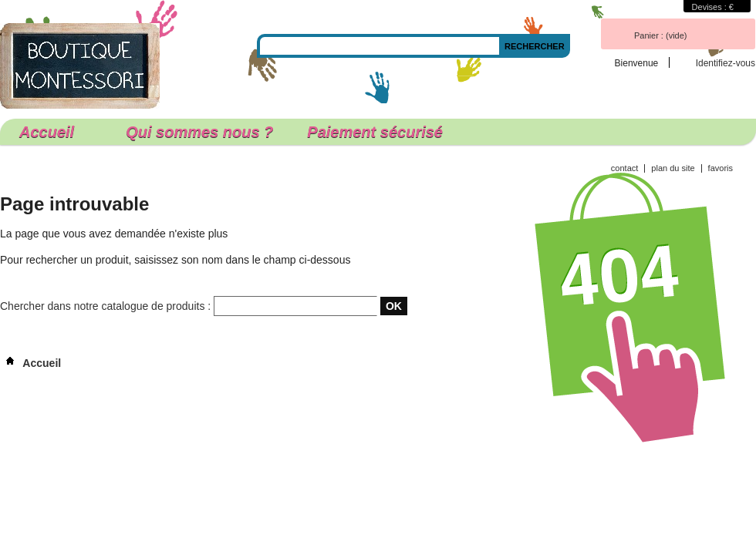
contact (624, 168)
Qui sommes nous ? (199, 132)
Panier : (660, 35)
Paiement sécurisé (375, 132)
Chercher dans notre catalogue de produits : (105, 306)
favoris (721, 168)
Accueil (52, 134)
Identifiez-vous (726, 63)
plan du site (673, 168)
